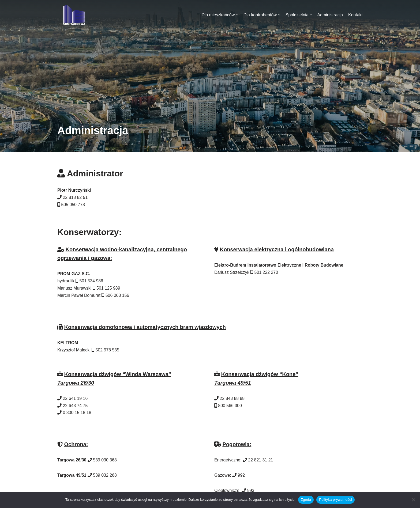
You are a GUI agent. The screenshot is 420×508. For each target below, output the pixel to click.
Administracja (330, 15)
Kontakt (355, 15)
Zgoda (306, 500)
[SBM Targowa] (73, 15)
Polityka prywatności (335, 500)
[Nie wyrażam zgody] (413, 500)
